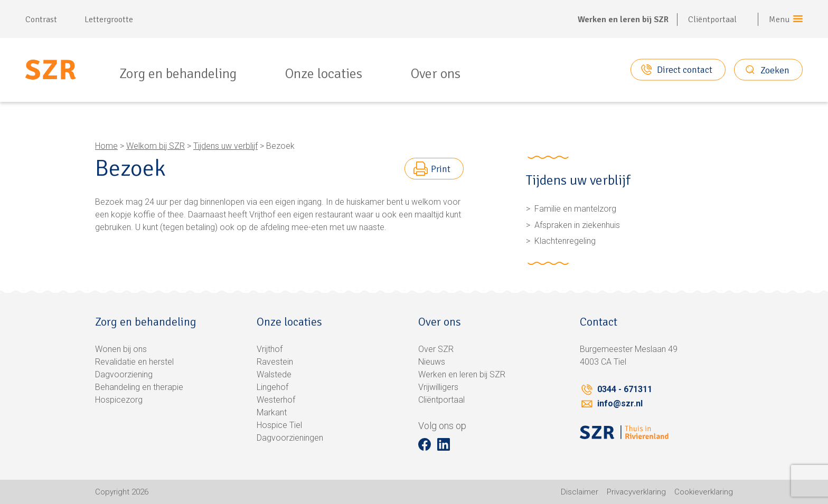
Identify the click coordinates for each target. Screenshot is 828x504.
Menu (779, 20)
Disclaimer (580, 492)
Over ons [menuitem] (436, 74)
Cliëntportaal (712, 20)
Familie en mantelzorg (575, 209)
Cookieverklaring (704, 492)
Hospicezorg (119, 400)
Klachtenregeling (565, 241)
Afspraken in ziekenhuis (577, 225)
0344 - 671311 (625, 389)
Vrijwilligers (438, 387)
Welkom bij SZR (156, 146)
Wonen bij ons (121, 349)
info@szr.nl (620, 403)
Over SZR (436, 349)
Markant (272, 412)
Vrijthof (270, 349)
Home (106, 146)
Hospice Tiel (279, 425)
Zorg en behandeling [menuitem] (178, 74)
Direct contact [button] (685, 70)
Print (441, 169)
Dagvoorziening (124, 374)
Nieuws (432, 362)
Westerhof (276, 400)
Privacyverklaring (636, 492)
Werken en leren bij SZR (623, 20)
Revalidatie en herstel (134, 362)
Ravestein (275, 362)
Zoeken (775, 70)
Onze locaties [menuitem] (324, 74)
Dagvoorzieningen (290, 438)
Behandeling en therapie (139, 387)
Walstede (274, 374)
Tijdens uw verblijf (225, 146)
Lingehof (272, 387)
